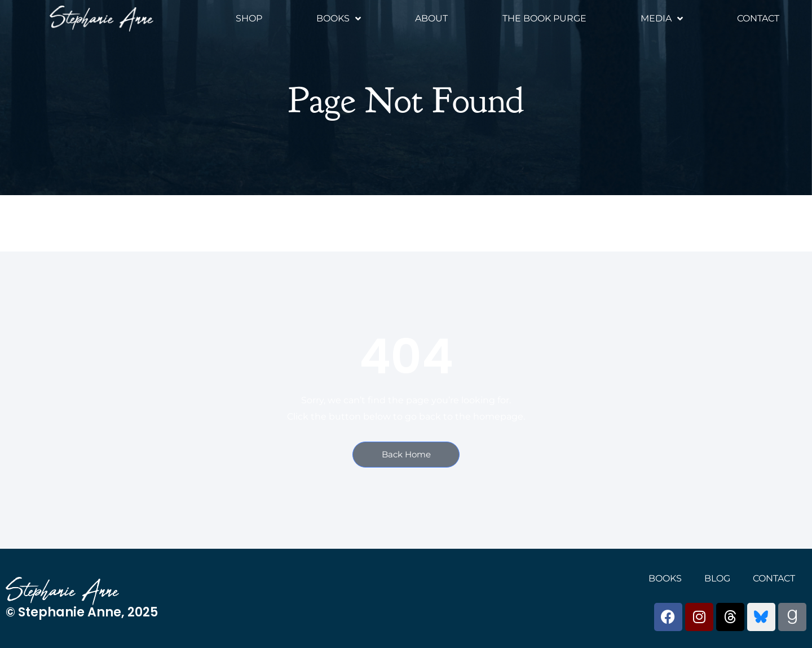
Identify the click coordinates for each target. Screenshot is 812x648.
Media (662, 19)
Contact (758, 18)
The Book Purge (544, 18)
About (431, 18)
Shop (249, 18)
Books (339, 19)
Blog (717, 578)
